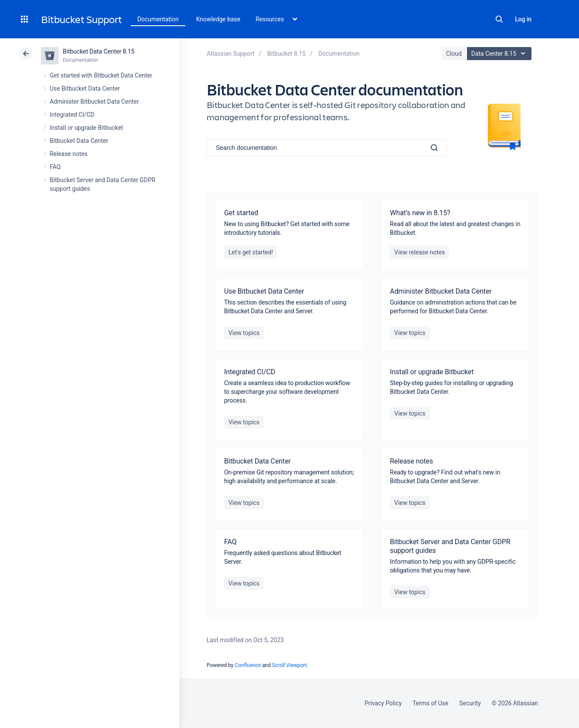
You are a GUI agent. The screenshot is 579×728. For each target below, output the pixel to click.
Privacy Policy (383, 703)
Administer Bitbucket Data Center (94, 102)
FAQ (55, 167)
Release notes (69, 154)
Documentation (158, 19)
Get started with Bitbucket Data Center (101, 75)
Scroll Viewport (289, 665)
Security (470, 703)
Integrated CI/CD (72, 115)
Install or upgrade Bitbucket (86, 128)
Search (499, 19)
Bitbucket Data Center (79, 141)
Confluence (248, 665)
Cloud (454, 54)
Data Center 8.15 (500, 54)
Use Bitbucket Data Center (85, 88)
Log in (523, 19)
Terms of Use (430, 703)
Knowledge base (218, 19)
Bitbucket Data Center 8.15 (99, 51)
